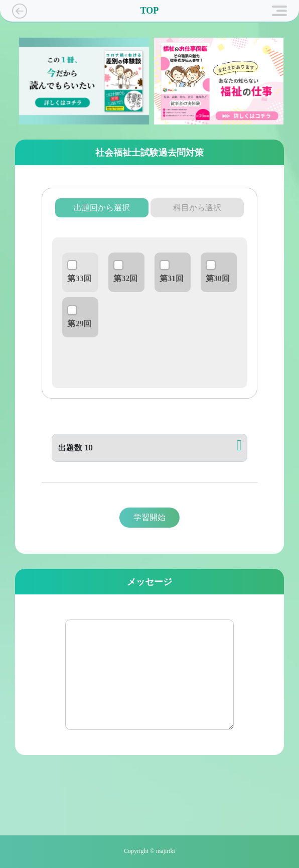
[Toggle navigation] (279, 11)
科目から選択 (197, 208)
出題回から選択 (102, 208)
